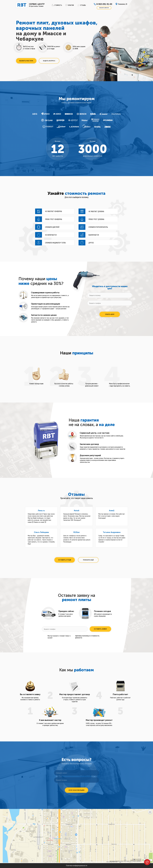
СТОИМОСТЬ (58, 5)
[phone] (110, 303)
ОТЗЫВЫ (83, 5)
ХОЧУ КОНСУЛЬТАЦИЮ (77, 790)
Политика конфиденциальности (77, 865)
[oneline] (110, 295)
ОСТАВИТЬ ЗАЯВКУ (100, 629)
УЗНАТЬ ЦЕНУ (110, 314)
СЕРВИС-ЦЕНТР (37, 4)
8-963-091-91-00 (104, 4)
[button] (26, 61)
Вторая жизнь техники (36, 6)
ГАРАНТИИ (71, 5)
